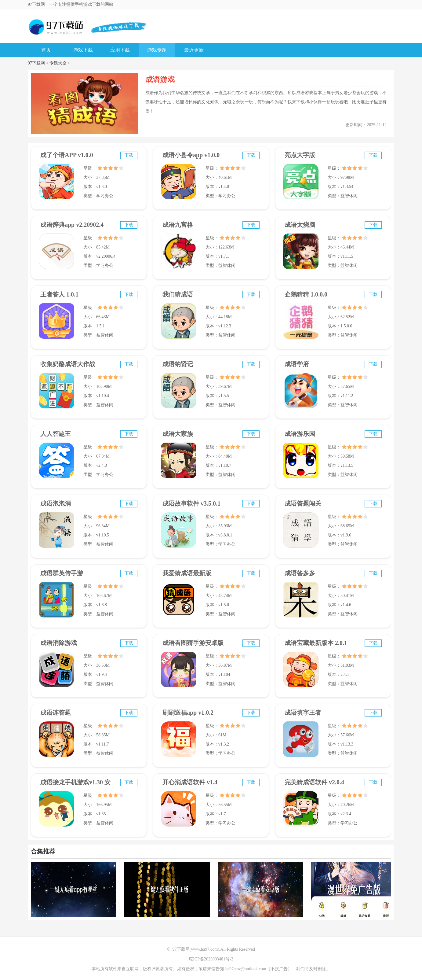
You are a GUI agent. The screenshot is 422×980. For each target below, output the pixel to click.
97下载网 (36, 63)
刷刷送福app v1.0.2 (188, 713)
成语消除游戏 (59, 643)
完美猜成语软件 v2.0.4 (314, 782)
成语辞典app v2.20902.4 (72, 225)
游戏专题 (157, 50)
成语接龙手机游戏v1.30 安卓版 (75, 785)
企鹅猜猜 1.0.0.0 (306, 294)
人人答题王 (56, 434)
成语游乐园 (300, 434)
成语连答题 (56, 713)
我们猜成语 (178, 294)
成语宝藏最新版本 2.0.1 (316, 643)
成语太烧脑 (300, 225)
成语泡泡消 (56, 503)
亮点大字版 (300, 155)
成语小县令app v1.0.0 (191, 155)
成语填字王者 (303, 713)
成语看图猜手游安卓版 (193, 643)
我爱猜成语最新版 (187, 573)
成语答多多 (300, 573)
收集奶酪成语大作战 (68, 364)
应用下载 (120, 50)
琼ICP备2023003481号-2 (211, 959)
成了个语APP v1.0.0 (67, 155)
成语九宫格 (178, 225)
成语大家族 (178, 434)
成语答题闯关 (303, 503)
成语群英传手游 (62, 573)
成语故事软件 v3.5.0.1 (191, 503)
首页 (46, 50)
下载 (129, 155)
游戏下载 (83, 50)
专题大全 (58, 63)
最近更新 (194, 50)
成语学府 (297, 364)
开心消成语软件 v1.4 (190, 782)
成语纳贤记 (178, 364)
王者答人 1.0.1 (59, 294)
